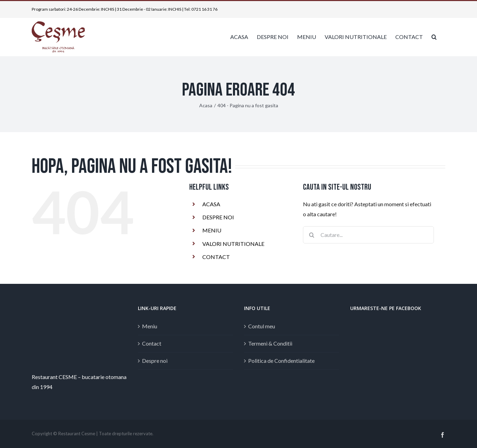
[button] (434, 37)
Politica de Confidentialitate (281, 361)
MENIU (212, 230)
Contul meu (262, 326)
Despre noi (155, 361)
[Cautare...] (368, 235)
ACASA (211, 204)
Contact (152, 343)
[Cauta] (312, 235)
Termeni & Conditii (270, 343)
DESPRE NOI (218, 217)
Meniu (150, 326)
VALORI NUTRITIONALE (233, 244)
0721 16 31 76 (204, 9)
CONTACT (216, 257)
